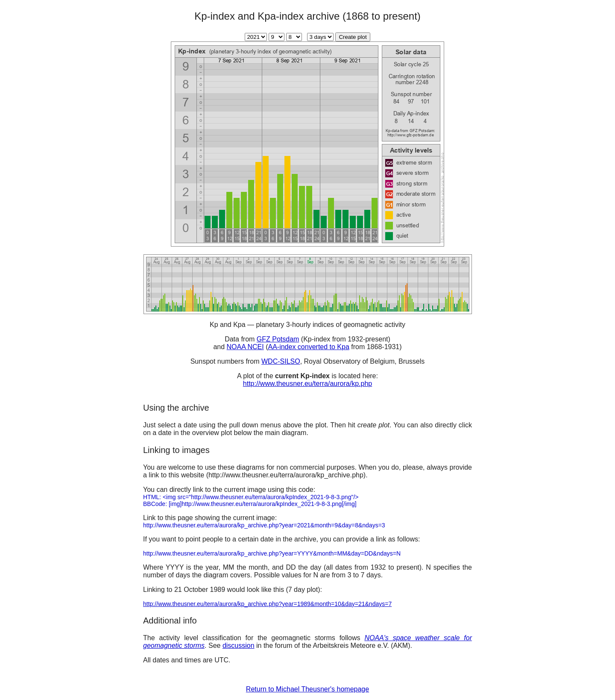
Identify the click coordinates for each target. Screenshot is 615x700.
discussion (239, 646)
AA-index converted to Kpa (308, 347)
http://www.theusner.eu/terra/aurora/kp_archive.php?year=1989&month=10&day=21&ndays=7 (267, 604)
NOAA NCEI (245, 347)
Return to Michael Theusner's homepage (307, 689)
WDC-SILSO (281, 361)
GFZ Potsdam (278, 339)
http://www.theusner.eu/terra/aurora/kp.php (307, 384)
